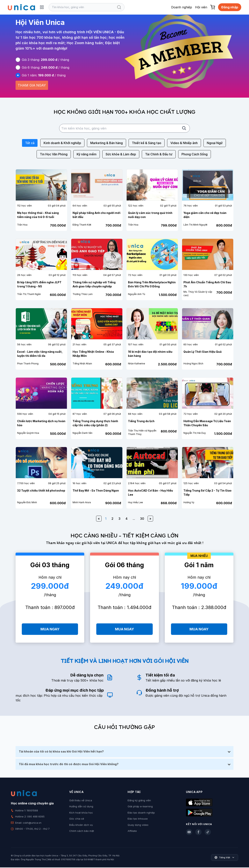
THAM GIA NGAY (32, 85)
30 (142, 519)
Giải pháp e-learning (140, 807)
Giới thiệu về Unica (81, 801)
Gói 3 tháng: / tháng (45, 60)
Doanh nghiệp (182, 7)
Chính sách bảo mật (82, 832)
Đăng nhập (230, 7)
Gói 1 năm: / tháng (44, 75)
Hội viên (201, 7)
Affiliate (132, 832)
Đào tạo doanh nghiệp (141, 813)
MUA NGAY (50, 629)
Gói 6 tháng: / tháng (46, 67)
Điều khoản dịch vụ (81, 825)
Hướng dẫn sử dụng (81, 807)
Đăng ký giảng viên (139, 801)
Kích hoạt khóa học (81, 813)
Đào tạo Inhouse (138, 819)
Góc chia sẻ (77, 819)
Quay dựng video (138, 825)
